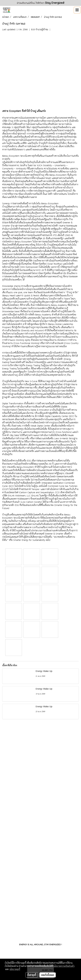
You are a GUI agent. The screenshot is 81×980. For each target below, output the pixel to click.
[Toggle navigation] (77, 10)
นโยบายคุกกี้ (15, 969)
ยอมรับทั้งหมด (48, 975)
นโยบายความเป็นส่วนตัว (64, 966)
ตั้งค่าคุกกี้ (32, 975)
